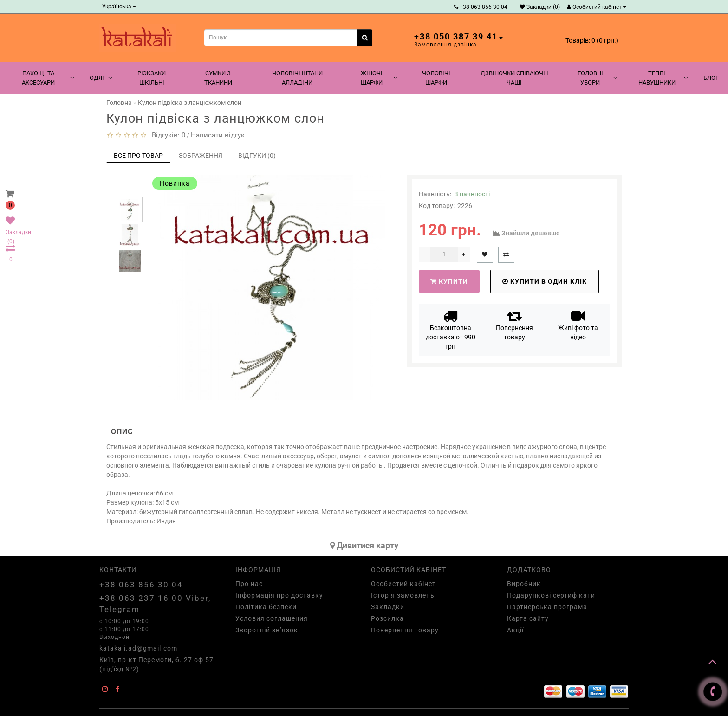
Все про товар (138, 156)
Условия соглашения (272, 618)
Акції (515, 630)
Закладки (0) (540, 7)
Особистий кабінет (597, 7)
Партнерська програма (547, 607)
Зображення (201, 156)
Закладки (388, 607)
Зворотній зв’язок (267, 630)
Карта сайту (528, 618)
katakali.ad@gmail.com (138, 648)
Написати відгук (218, 135)
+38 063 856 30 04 (141, 585)
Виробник (524, 584)
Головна (119, 103)
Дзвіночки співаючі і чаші (514, 78)
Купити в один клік (545, 281)
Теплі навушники (663, 78)
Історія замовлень (403, 595)
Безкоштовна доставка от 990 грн (451, 329)
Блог (711, 78)
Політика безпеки (266, 607)
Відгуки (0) (257, 156)
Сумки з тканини (218, 78)
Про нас (249, 584)
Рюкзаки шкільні (152, 78)
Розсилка (387, 618)
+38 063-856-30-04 (481, 7)
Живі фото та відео (578, 325)
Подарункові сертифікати (551, 595)
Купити (449, 281)
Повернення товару (514, 325)
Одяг (101, 78)
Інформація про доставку (279, 595)
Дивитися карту (364, 545)
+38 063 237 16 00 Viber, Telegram (155, 604)
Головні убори (597, 78)
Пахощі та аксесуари (48, 78)
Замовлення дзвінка (445, 45)
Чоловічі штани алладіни (297, 78)
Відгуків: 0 (167, 135)
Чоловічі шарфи (436, 78)
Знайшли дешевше (531, 233)
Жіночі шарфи (379, 78)
